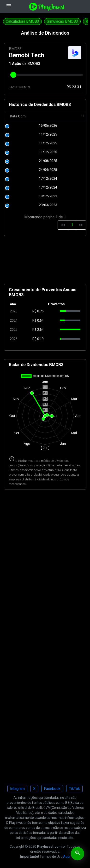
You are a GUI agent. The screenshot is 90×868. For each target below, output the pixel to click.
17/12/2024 (20, 184)
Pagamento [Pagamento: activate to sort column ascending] (55, 121)
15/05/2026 (20, 131)
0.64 (40, 326)
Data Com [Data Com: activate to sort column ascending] (14, 119)
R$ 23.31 (74, 87)
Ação (17, 64)
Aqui (67, 862)
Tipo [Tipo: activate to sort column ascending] (77, 121)
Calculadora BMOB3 (22, 21)
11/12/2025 (20, 139)
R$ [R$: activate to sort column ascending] (35, 121)
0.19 (40, 344)
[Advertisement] (45, 267)
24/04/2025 (20, 175)
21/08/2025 (20, 166)
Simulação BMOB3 (62, 21)
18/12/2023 (20, 201)
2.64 (40, 335)
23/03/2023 (20, 210)
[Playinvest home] (47, 6)
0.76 (40, 316)
